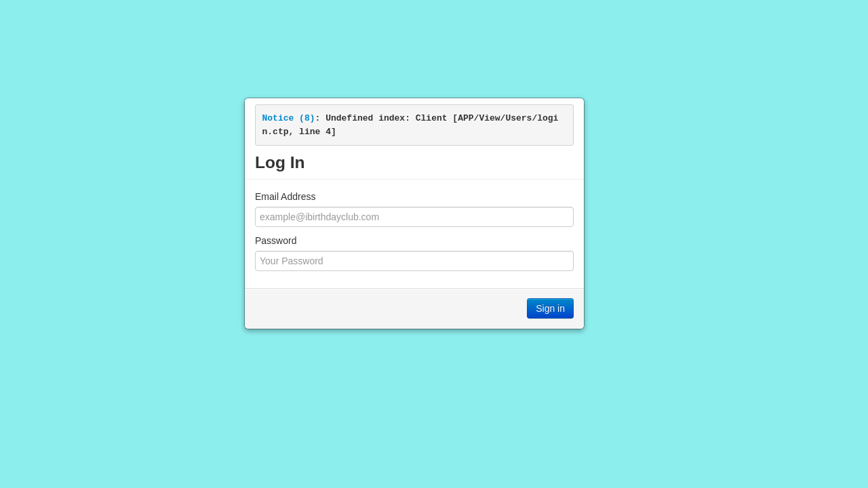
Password (276, 241)
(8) (289, 118)
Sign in (550, 308)
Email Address (285, 197)
